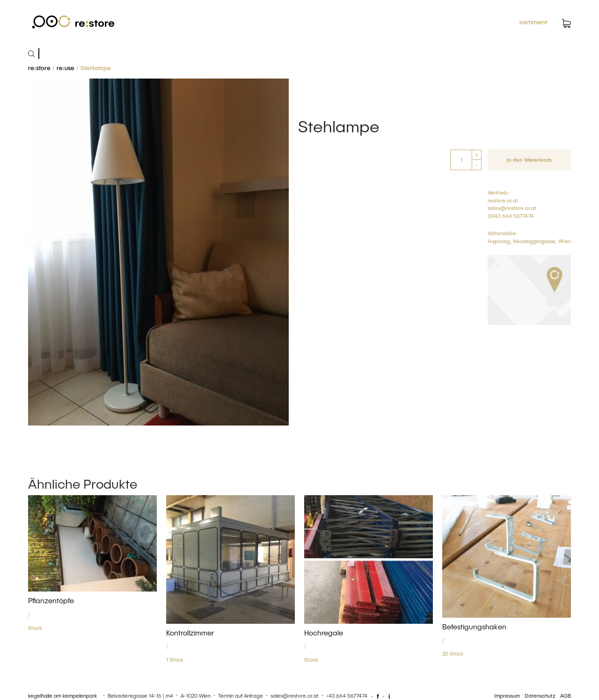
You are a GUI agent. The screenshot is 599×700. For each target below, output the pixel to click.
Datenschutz (540, 696)
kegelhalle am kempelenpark (62, 696)
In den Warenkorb (529, 160)
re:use (66, 68)
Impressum (507, 696)
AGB (566, 696)
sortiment (533, 22)
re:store (39, 68)
